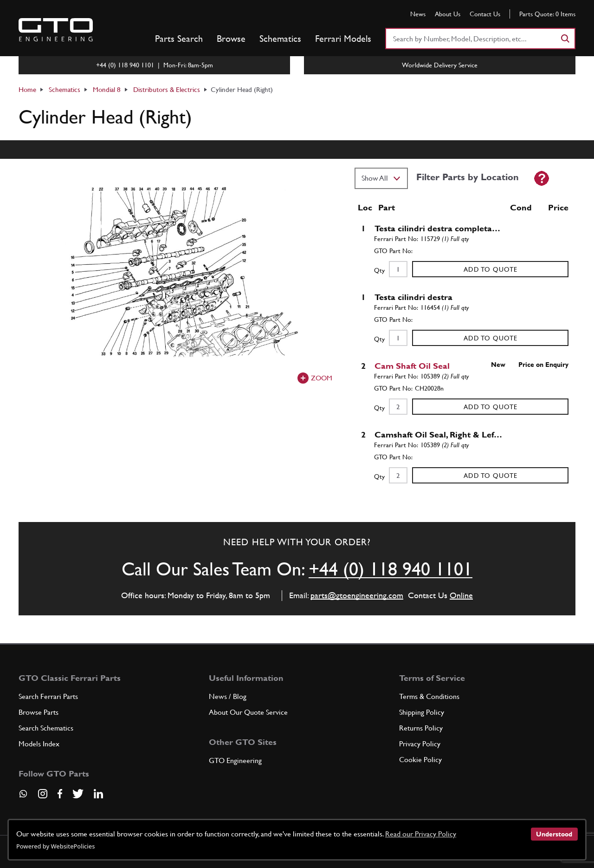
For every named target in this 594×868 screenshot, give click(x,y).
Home (27, 89)
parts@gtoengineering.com (357, 595)
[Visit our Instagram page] (43, 794)
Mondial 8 (107, 89)
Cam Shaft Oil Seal (412, 366)
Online (461, 595)
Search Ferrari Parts (48, 696)
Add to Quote (491, 269)
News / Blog (228, 696)
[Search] (565, 39)
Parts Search (179, 39)
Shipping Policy (422, 712)
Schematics (280, 39)
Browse (231, 39)
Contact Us (485, 14)
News (418, 14)
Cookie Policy (420, 760)
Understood (554, 834)
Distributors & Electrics (167, 89)
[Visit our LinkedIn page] (98, 794)
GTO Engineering (235, 760)
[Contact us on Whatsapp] (23, 797)
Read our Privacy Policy (421, 834)
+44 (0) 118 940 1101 (391, 569)
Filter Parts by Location (468, 177)
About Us (448, 14)
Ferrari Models (343, 39)
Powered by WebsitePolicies (55, 846)
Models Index (39, 744)
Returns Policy (421, 728)
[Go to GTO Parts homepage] (56, 30)
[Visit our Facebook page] (60, 794)
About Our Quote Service (248, 712)
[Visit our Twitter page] (78, 794)
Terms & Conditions (429, 696)
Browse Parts (39, 712)
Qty (379, 270)
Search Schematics (46, 728)
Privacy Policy (420, 744)
